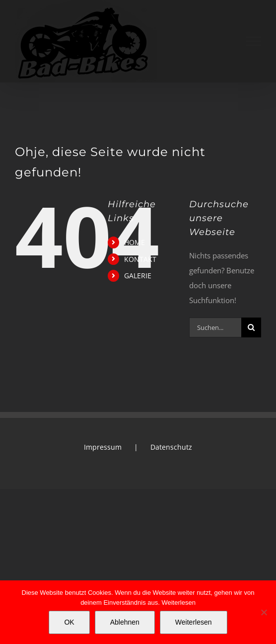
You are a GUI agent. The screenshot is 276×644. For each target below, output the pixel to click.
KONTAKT (140, 259)
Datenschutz (171, 447)
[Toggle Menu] (254, 41)
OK (69, 622)
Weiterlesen (178, 603)
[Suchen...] (215, 327)
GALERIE (138, 276)
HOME (135, 242)
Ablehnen (125, 622)
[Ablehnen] (264, 612)
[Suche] (251, 327)
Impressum (103, 447)
